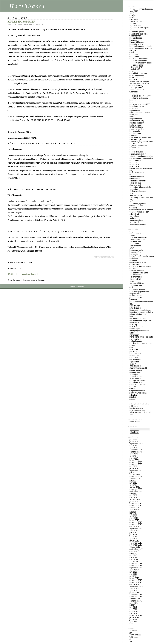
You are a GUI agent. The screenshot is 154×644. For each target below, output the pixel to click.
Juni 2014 (133, 607)
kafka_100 (134, 115)
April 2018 (133, 539)
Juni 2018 (133, 535)
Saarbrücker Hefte (136, 173)
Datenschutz (134, 55)
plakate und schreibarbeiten (141, 168)
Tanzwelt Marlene (136, 376)
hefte (132, 102)
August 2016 (134, 570)
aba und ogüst (135, 233)
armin (132, 248)
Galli (131, 287)
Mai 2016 (133, 574)
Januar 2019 (134, 520)
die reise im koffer (137, 271)
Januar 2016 (134, 578)
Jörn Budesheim (136, 298)
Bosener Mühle (135, 252)
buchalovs (134, 258)
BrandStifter (134, 254)
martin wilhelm (135, 339)
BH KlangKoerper (136, 38)
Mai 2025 (133, 446)
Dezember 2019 (136, 504)
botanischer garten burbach (140, 46)
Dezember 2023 (136, 462)
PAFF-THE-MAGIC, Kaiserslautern (141, 158)
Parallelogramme (136, 160)
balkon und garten (137, 32)
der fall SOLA (134, 57)
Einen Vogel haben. (137, 75)
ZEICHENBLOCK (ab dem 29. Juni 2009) (141, 413)
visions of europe (136, 206)
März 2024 (134, 458)
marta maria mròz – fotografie (141, 337)
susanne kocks (135, 372)
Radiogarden (134, 356)
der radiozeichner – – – (139, 65)
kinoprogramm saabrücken (140, 310)
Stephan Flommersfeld (138, 368)
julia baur (133, 300)
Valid (134, 637)
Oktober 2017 (135, 547)
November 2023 (136, 464)
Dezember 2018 (136, 522)
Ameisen (133, 24)
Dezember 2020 (136, 489)
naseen (132, 345)
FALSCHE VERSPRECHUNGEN (139, 81)
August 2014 (134, 603)
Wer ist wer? (134, 222)
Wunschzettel (23, 24)
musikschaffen (135, 144)
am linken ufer (135, 242)
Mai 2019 (133, 514)
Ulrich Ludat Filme (136, 383)
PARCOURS (133, 162)
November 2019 (136, 506)
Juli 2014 (133, 605)
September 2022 (136, 471)
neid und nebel (135, 148)
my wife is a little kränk (139, 146)
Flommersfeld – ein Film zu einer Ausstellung (140, 85)
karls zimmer (135, 306)
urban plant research (138, 385)
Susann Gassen (136, 370)
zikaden (133, 397)
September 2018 (136, 528)
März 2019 (134, 518)
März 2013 (134, 613)
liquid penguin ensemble (139, 331)
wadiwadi (133, 389)
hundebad (133, 108)
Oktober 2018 (135, 526)
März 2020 (134, 497)
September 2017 (136, 549)
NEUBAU (132, 150)
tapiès (132, 193)
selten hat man (135, 183)
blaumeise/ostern (136, 44)
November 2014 (136, 597)
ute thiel (133, 387)
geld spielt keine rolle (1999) (141, 96)
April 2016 (133, 576)
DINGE (132, 71)
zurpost (132, 399)
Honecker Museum (137, 106)
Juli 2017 (133, 553)
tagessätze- (134, 189)
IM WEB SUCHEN (136, 296)
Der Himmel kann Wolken (139, 59)
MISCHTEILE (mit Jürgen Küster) (141, 142)
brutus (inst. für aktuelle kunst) (142, 256)
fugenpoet (133, 92)
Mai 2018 (133, 537)
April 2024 (133, 456)
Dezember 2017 (136, 543)
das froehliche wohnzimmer (140, 267)
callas (132, 53)
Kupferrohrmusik (136, 125)
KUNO (131, 316)
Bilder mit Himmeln (137, 42)
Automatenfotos (136, 30)
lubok (132, 333)
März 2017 (134, 560)
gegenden (133, 94)
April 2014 (133, 611)
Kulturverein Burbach (138, 314)
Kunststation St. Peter (138, 318)
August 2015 (134, 588)
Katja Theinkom (135, 308)
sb (130, 175)
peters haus (134, 166)
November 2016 (136, 566)
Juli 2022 (133, 473)
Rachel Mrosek (135, 354)
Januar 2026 (134, 442)
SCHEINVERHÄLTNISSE (137, 177)
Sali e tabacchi (135, 360)
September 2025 (136, 443)
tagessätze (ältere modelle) (140, 187)
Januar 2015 (134, 593)
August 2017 (134, 551)
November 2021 (136, 477)
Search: (132, 426)
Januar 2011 (134, 617)
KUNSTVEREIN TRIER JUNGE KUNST (141, 320)
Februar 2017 (135, 562)
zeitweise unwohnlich (138, 224)
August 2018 (134, 531)
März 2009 (134, 624)
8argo (132, 231)
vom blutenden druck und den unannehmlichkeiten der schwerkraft (141, 212)
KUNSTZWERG (134, 323)
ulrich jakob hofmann (138, 380)
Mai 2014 (133, 609)
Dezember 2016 (136, 564)
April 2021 (133, 485)
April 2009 (133, 622)
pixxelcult (133, 351)
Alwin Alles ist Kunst (137, 240)
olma (131, 347)
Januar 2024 (134, 460)
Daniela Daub (135, 264)
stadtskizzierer (135, 366)
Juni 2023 (133, 466)
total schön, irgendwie (138, 204)
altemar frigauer (136, 21)
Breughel (133, 50)
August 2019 (134, 510)
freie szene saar (136, 285)
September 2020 (136, 491)
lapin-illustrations (136, 327)
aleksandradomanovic (138, 238)
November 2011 (136, 615)
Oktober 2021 (135, 479)
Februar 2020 (135, 499)
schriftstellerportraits (138, 181)
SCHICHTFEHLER (135, 179)
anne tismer (134, 244)
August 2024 (134, 454)
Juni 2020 (133, 495)
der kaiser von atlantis (138, 61)
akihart (132, 235)
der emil (133, 269)
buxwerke (133, 260)
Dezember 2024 (136, 450)
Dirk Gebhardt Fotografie (139, 273)
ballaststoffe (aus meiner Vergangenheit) (139, 35)
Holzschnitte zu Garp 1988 (140, 104)
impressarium (135, 110)
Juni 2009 (133, 620)
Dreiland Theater (136, 277)
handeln (133, 100)
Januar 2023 (134, 468)
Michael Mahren (136, 341)
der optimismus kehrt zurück (141, 63)
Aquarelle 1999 (135, 26)
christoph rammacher (138, 262)
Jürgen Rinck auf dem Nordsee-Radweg (141, 303)
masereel (133, 135)
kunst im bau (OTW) (137, 123)
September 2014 (136, 601)
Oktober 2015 (135, 584)
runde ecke (134, 358)
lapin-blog (133, 325)
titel (131, 202)
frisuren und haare (137, 90)
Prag (131, 170)
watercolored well (136, 220)
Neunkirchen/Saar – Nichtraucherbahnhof (138, 153)
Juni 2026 (133, 439)
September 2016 (136, 568)
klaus (132, 117)
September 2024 (136, 452)
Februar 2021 (135, 487)
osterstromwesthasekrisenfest (141, 156)
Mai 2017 (133, 557)
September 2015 (136, 586)
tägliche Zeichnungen (138, 191)
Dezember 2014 (136, 595)
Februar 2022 (135, 475)
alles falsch (134, 19)
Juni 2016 (133, 572)
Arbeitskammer (135, 246)
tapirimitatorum (135, 378)
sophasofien (134, 362)
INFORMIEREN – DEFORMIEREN (140, 113)
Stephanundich (135, 185)
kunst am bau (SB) (137, 121)
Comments (135, 635)
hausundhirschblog (137, 289)
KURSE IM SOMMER (21, 22)
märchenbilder (135, 133)
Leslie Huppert (135, 329)
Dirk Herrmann (135, 275)
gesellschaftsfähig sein (139, 98)
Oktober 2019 (135, 508)
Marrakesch (134, 335)
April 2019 (133, 516)
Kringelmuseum (136, 119)
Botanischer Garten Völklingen (141, 48)
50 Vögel (133, 15)
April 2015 (133, 591)
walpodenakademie (137, 391)
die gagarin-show (136, 67)
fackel (132, 281)
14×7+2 (133, 13)
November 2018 (136, 524)
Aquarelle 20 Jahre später (139, 28)
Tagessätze (134, 374)
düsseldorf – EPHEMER (138, 73)
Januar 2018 (134, 541)
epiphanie (133, 79)
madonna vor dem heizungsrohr (137, 130)
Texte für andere (136, 195)
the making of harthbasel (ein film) (141, 199)
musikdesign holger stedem (140, 343)
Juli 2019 (133, 512)
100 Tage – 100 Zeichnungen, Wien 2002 (141, 10)
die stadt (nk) (135, 69)
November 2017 (136, 545)
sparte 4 (133, 364)
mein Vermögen (136, 139)
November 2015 (136, 582)
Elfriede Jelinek (135, 279)
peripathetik (134, 164)
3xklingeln (133, 406)
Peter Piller (134, 349)
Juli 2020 (133, 493)
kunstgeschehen (136, 408)
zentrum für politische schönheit (138, 394)
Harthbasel (27, 6)
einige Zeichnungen (137, 77)
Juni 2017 (133, 555)
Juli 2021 (133, 481)
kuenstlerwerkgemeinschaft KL (141, 312)
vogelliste (133, 208)
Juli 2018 (133, 533)
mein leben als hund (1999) (140, 137)
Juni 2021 (133, 483)
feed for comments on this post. (23, 274)
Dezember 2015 (136, 580)
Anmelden (133, 631)
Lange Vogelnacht (136, 127)
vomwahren (134, 216)
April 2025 (133, 448)
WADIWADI (133, 218)
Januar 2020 (134, 502)
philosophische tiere (137, 410)
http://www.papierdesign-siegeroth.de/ (139, 293)
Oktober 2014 (135, 599)
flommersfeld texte (137, 283)
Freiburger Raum (136, 88)
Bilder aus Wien (136, 40)
